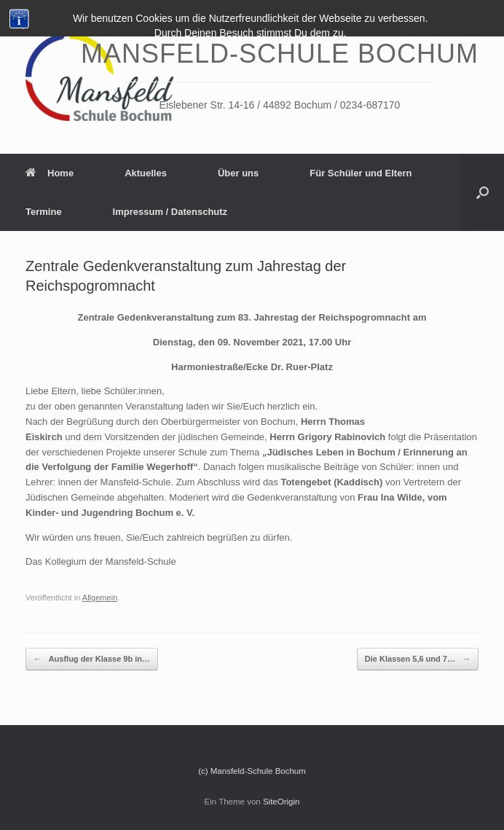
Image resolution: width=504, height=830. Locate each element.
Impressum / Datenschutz (170, 212)
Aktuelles (146, 173)
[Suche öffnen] (483, 192)
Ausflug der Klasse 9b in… (92, 659)
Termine (44, 212)
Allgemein (100, 598)
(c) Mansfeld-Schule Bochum (252, 771)
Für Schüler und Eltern (361, 173)
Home (50, 173)
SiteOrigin (281, 802)
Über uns (238, 173)
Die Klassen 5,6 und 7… (418, 659)
